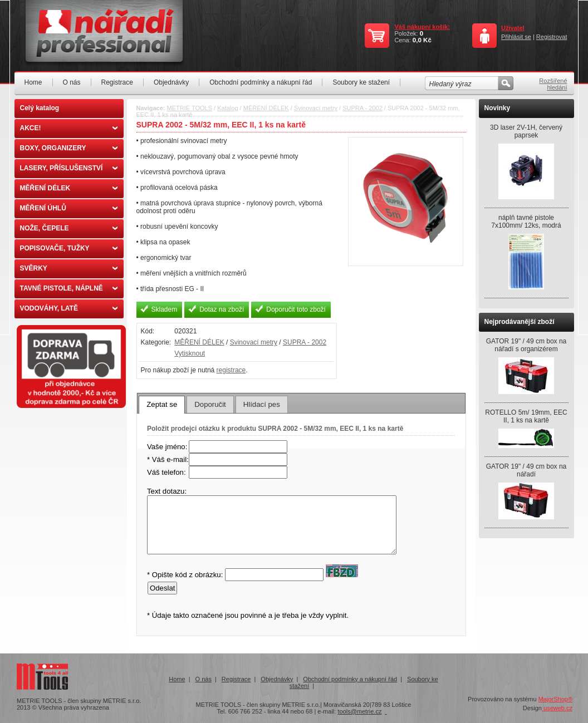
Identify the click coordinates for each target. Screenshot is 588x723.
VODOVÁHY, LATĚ (69, 308)
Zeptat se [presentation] (162, 404)
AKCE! (69, 128)
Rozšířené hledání (553, 84)
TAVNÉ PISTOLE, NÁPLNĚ (69, 288)
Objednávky (171, 82)
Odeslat (162, 588)
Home (33, 82)
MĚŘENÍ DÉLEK (69, 188)
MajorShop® (555, 699)
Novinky (498, 108)
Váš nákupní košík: (422, 27)
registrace (231, 370)
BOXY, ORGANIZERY (69, 148)
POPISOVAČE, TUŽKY (69, 248)
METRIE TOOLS (190, 108)
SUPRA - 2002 (362, 108)
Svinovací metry (316, 108)
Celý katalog (40, 108)
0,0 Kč (422, 40)
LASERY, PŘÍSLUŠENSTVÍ (69, 168)
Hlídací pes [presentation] (262, 404)
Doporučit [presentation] (210, 404)
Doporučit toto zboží (296, 309)
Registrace (117, 82)
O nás (72, 82)
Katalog (227, 108)
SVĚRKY (69, 268)
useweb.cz (557, 708)
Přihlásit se (516, 37)
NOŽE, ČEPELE (69, 228)
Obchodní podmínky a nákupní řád (261, 82)
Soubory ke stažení (361, 82)
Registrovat (552, 37)
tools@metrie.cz (359, 711)
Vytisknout (190, 353)
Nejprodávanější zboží (520, 322)
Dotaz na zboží (222, 309)
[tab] (162, 405)
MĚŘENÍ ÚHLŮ (69, 208)
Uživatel (513, 28)
